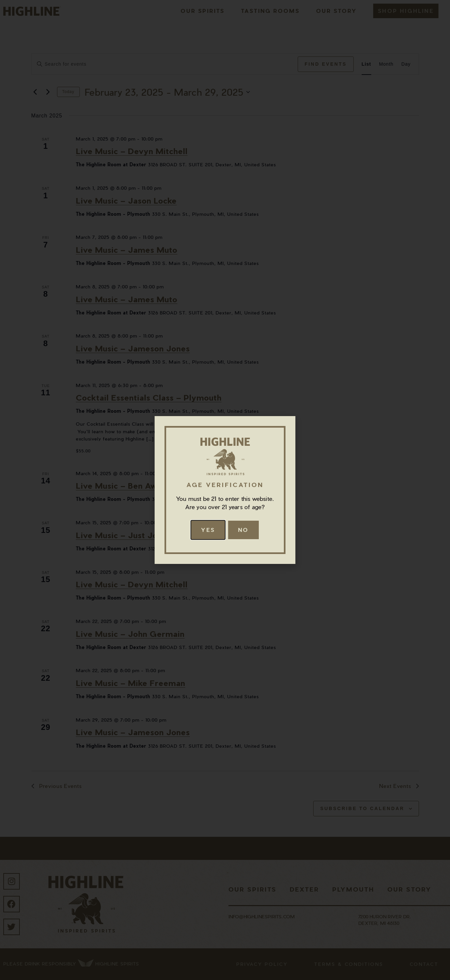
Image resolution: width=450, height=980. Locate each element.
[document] (225, 490)
